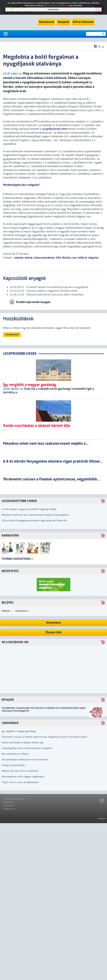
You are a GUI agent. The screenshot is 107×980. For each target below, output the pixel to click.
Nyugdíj (8, 700)
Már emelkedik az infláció (15, 754)
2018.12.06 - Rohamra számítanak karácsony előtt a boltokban (47, 295)
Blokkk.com (69, 258)
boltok (28, 258)
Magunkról (8, 802)
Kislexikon (53, 623)
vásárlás (18, 258)
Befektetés (10, 571)
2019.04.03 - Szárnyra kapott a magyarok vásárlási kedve (44, 291)
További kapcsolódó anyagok (33, 302)
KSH (58, 258)
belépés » (7, 611)
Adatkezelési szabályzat (14, 799)
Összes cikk (54, 632)
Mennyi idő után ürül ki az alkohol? (20, 771)
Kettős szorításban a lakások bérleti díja (23, 743)
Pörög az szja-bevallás (13, 765)
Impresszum (9, 806)
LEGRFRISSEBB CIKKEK (20, 354)
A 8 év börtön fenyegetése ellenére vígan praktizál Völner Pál (34, 521)
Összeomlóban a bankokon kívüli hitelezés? (25, 760)
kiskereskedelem (44, 258)
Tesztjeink (63, 22)
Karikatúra (10, 536)
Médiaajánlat (9, 809)
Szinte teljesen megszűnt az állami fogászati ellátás (29, 509)
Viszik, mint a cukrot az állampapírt (20, 782)
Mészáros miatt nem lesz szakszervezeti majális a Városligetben (35, 515)
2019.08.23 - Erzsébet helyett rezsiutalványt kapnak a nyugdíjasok (49, 287)
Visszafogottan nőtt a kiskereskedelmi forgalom (27, 748)
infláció (82, 258)
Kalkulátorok (47, 22)
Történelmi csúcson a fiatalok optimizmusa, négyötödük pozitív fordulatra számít (44, 737)
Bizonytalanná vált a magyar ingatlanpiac (23, 777)
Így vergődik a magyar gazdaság (19, 731)
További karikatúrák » (17, 559)
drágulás (93, 258)
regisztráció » (22, 611)
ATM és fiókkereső (83, 22)
